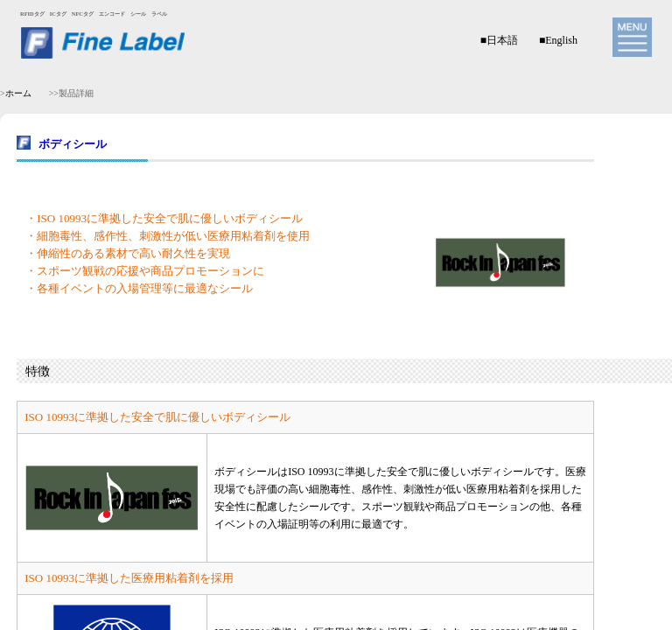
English (561, 40)
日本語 (502, 40)
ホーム (18, 93)
